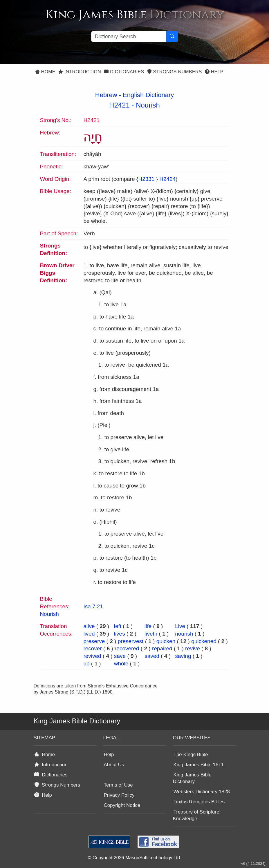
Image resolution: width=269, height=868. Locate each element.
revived (92, 656)
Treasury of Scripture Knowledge (196, 815)
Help (214, 72)
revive (193, 648)
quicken (166, 641)
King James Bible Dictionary (192, 778)
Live (180, 626)
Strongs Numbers (175, 72)
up (86, 664)
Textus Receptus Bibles (199, 802)
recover (92, 648)
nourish (184, 634)
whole (121, 664)
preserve (94, 641)
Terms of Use (118, 785)
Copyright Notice (122, 805)
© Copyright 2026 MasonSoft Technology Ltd (134, 858)
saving (183, 656)
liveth (151, 634)
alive (89, 626)
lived (89, 634)
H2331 (146, 179)
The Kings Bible (191, 755)
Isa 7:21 (93, 606)
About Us (114, 765)
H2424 (167, 179)
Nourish (148, 105)
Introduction (80, 72)
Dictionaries (124, 72)
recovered (127, 648)
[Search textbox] (129, 37)
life (148, 626)
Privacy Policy (119, 795)
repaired (162, 648)
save (120, 656)
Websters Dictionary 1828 (202, 792)
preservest (131, 641)
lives (120, 634)
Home (45, 72)
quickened (204, 641)
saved (152, 656)
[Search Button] (172, 37)
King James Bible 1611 (199, 765)
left (118, 626)
